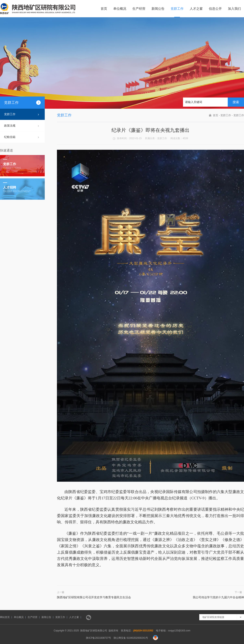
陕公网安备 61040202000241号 (131, 638)
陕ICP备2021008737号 (99, 638)
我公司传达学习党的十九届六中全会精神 (218, 597)
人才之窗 (196, 9)
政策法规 (10, 126)
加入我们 (234, 9)
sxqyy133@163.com (179, 631)
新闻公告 (158, 9)
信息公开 (215, 9)
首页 (104, 9)
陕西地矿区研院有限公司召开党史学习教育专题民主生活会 (94, 597)
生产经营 (139, 9)
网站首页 (5, 617)
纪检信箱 (10, 137)
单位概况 (120, 9)
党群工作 (177, 9)
